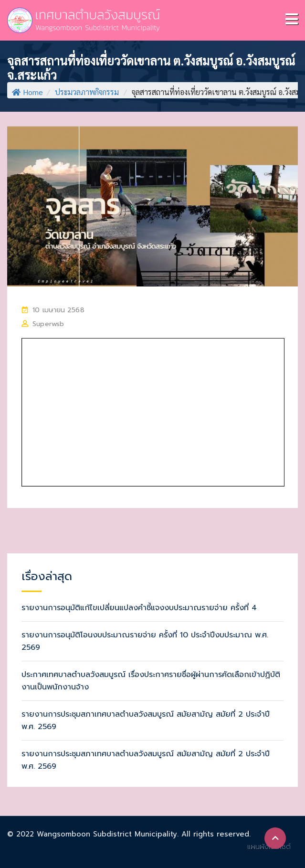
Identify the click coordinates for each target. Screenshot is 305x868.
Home (27, 92)
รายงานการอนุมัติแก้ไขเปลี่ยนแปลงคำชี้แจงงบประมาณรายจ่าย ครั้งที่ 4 (139, 608)
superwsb (48, 324)
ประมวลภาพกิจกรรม (87, 92)
